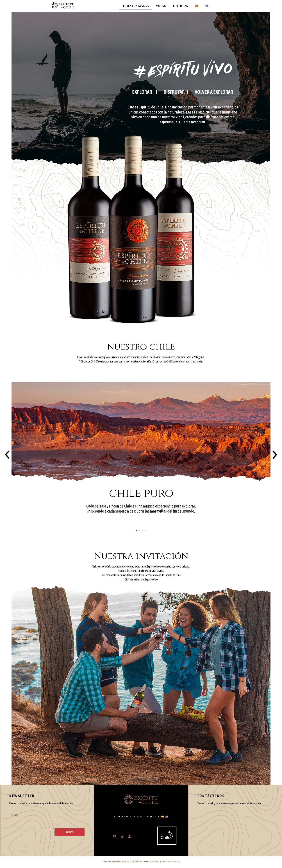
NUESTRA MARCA (136, 6)
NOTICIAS (180, 6)
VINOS (161, 6)
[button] (7, 455)
